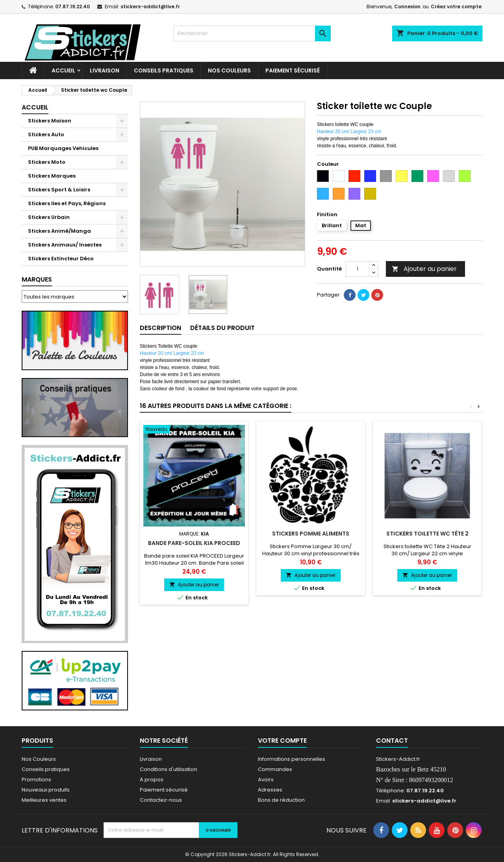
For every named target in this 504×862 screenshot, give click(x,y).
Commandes (275, 769)
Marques (37, 279)
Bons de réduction (281, 800)
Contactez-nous (161, 800)
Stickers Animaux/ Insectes (65, 245)
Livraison (105, 70)
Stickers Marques (52, 176)
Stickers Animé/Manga (59, 231)
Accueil (63, 70)
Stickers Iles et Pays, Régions (67, 203)
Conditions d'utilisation (169, 769)
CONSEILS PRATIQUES (164, 70)
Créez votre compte (456, 6)
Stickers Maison (50, 121)
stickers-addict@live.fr (150, 6)
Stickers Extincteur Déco (61, 259)
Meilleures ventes (44, 800)
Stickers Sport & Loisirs (59, 190)
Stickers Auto (46, 134)
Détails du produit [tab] (222, 328)
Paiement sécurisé (293, 70)
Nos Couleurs (229, 70)
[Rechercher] (252, 33)
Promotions (36, 780)
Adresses (270, 790)
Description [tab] (160, 328)
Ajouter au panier (424, 269)
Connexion (407, 6)
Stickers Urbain (49, 217)
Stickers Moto (47, 162)
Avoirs (266, 780)
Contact (392, 741)
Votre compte (282, 741)
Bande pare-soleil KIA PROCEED (194, 543)
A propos (152, 780)
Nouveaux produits (46, 790)
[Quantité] (358, 269)
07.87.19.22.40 (72, 6)
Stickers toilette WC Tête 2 (427, 534)
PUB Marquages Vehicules (63, 148)
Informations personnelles (292, 759)
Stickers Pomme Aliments (311, 534)
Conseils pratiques (46, 769)
